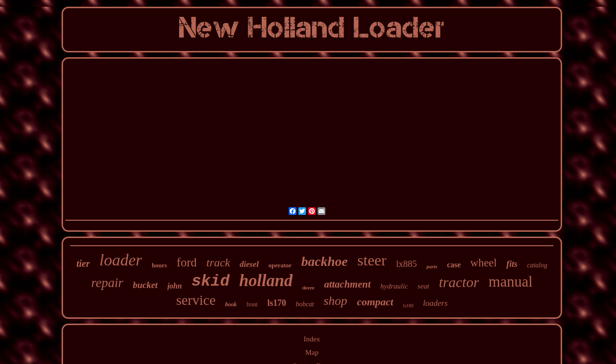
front (252, 304)
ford (187, 262)
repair (107, 283)
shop (336, 301)
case (454, 265)
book (231, 304)
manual (510, 282)
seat (423, 286)
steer (372, 260)
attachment (347, 284)
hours (159, 265)
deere (308, 288)
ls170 (276, 303)
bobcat (305, 304)
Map (312, 352)
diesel (249, 264)
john (175, 286)
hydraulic (394, 286)
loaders (435, 303)
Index (312, 339)
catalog (537, 265)
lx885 (406, 264)
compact (375, 302)
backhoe (324, 261)
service (196, 300)
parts (432, 266)
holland (266, 281)
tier (83, 264)
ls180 (408, 306)
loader (121, 260)
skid (211, 282)
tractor (459, 282)
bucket (145, 285)
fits (512, 264)
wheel (483, 263)
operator (280, 265)
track (218, 263)
